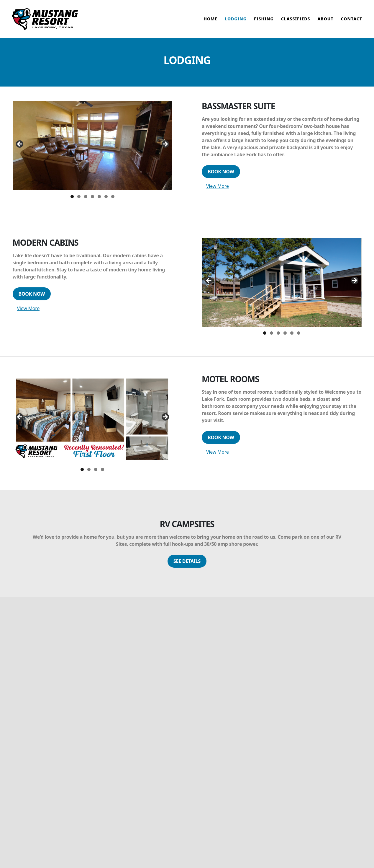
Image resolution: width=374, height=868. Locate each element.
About (325, 22)
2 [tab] (79, 202)
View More (218, 191)
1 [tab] (72, 202)
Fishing (264, 22)
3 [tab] (86, 202)
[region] (93, 151)
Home (210, 22)
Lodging (236, 22)
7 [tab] (113, 202)
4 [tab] (92, 202)
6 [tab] (106, 202)
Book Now (221, 177)
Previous (20, 149)
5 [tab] (99, 202)
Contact (352, 22)
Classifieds (296, 22)
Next (165, 149)
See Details (187, 566)
